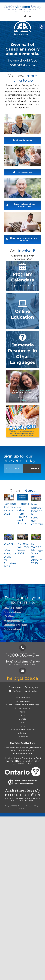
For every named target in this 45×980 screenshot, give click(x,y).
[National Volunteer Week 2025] (22, 537)
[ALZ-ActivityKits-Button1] (22, 406)
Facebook (14, 687)
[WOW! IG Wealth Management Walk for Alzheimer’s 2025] (9, 537)
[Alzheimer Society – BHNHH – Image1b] (22, 115)
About (23, 712)
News (22, 726)
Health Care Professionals (23, 730)
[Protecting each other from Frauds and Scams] (22, 497)
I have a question (22, 708)
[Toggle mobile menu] (30, 16)
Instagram (31, 687)
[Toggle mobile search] (25, 16)
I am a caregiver (23, 701)
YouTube (15, 691)
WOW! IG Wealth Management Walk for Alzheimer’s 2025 (13, 555)
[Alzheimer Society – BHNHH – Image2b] (22, 147)
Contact (23, 715)
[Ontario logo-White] (23, 768)
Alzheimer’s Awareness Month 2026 (12, 509)
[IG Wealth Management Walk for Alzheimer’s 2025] (36, 537)
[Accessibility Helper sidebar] (42, 27)
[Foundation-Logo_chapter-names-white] (23, 789)
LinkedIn (30, 691)
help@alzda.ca (22, 678)
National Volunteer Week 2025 (24, 549)
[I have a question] (22, 213)
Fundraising (22, 737)
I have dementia (22, 698)
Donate (23, 719)
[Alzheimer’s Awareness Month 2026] (9, 497)
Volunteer (22, 733)
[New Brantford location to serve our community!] (36, 498)
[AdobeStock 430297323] (22, 179)
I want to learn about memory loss (23, 705)
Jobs (22, 722)
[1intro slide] (22, 371)
